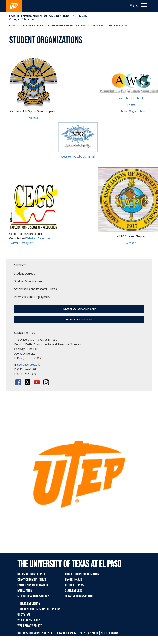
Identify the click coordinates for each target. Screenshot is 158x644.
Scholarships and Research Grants (35, 289)
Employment (25, 591)
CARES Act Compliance (32, 574)
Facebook (137, 98)
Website (34, 118)
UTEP (12, 25)
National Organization (131, 111)
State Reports (74, 591)
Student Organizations (28, 281)
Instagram (27, 243)
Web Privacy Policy (30, 626)
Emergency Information (33, 585)
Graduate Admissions (79, 319)
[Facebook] (18, 382)
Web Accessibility (29, 620)
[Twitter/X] (28, 382)
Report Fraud (73, 580)
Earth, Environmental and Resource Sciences (48, 16)
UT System (24, 615)
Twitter (131, 104)
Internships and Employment (32, 297)
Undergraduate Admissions (79, 309)
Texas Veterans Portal (79, 596)
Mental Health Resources (33, 596)
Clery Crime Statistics (32, 580)
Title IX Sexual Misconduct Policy (39, 609)
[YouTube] (37, 382)
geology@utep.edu (29, 365)
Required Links (74, 585)
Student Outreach (25, 273)
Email (92, 157)
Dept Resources (117, 25)
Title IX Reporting (29, 604)
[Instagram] (46, 382)
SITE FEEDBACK (110, 633)
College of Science (21, 19)
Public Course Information (82, 574)
